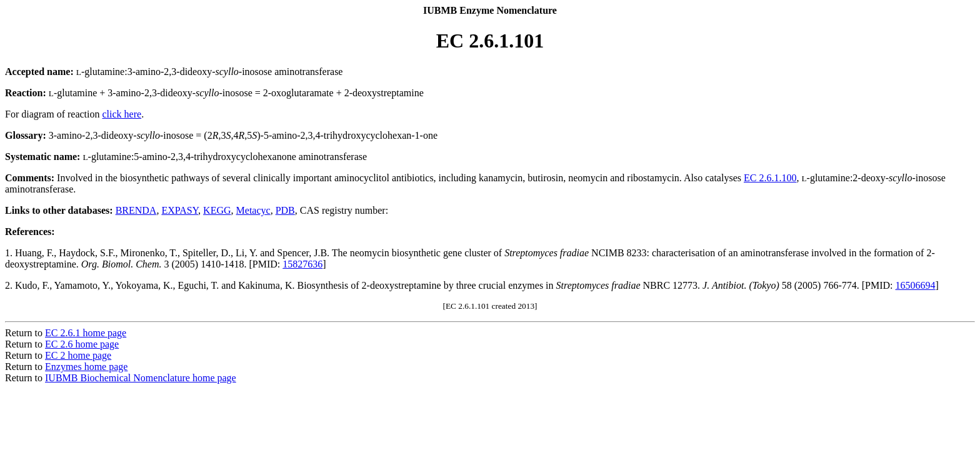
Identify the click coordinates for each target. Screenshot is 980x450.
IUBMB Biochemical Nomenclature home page (141, 378)
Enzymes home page (86, 367)
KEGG (217, 210)
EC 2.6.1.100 (770, 178)
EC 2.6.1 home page (86, 333)
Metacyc (253, 210)
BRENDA (136, 210)
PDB (285, 210)
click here (122, 114)
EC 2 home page (78, 355)
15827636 (302, 264)
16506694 (916, 285)
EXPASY (180, 210)
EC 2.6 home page (82, 344)
